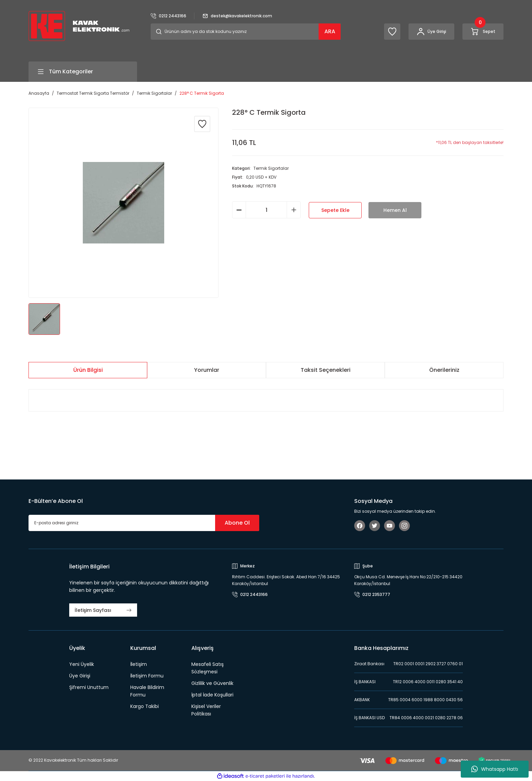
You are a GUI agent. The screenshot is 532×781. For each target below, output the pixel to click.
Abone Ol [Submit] (237, 523)
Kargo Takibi (145, 706)
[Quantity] (266, 210)
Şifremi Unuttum (89, 687)
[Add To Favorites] (202, 124)
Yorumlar (207, 370)
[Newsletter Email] (144, 523)
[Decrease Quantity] (239, 210)
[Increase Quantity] (294, 210)
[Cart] (483, 32)
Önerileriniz (444, 370)
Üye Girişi (80, 676)
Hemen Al (395, 210)
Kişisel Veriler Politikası (206, 710)
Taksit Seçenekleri (326, 370)
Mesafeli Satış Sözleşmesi (207, 668)
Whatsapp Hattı (495, 769)
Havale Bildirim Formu (147, 691)
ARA (330, 31)
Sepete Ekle (335, 210)
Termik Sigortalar (271, 168)
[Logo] (79, 26)
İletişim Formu (147, 676)
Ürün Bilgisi (88, 370)
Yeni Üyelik (82, 664)
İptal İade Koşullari (212, 695)
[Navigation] (83, 72)
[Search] (246, 32)
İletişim (139, 664)
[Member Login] (431, 32)
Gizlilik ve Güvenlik (212, 683)
